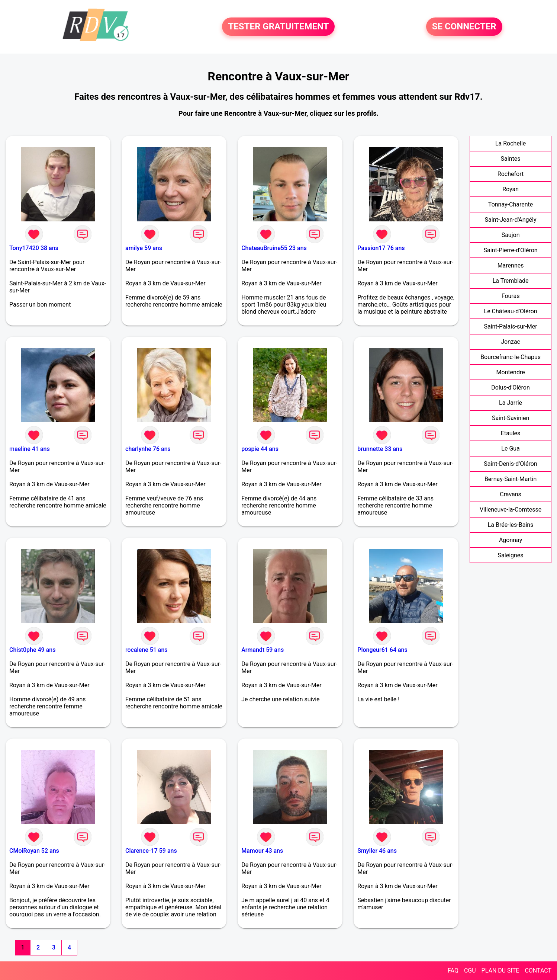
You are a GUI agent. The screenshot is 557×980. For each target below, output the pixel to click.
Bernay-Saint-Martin (511, 479)
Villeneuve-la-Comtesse (511, 510)
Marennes (511, 265)
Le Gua (511, 449)
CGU (470, 971)
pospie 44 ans (260, 449)
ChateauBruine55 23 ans (274, 248)
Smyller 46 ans (377, 851)
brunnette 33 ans (380, 449)
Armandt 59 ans (263, 650)
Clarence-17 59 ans (151, 851)
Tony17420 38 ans (34, 248)
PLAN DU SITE (500, 971)
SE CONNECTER (464, 27)
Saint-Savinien (511, 418)
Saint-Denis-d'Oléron (510, 464)
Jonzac (511, 342)
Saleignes (511, 555)
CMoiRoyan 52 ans (34, 851)
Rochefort (511, 174)
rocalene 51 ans (147, 650)
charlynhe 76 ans (148, 449)
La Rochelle (511, 143)
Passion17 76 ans (381, 248)
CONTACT (538, 971)
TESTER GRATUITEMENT (278, 27)
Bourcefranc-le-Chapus (511, 357)
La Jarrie (511, 403)
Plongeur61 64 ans (382, 650)
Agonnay (511, 540)
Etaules (511, 433)
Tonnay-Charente (511, 204)
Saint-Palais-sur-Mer (510, 326)
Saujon (511, 235)
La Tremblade (511, 281)
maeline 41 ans (30, 449)
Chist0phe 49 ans (32, 650)
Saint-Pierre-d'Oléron (511, 250)
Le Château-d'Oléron (511, 311)
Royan (511, 189)
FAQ (453, 971)
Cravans (511, 494)
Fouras (511, 296)
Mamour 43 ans (262, 851)
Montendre (510, 372)
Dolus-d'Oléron (510, 387)
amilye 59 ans (144, 248)
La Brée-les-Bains (511, 525)
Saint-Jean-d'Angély (511, 220)
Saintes (511, 159)
